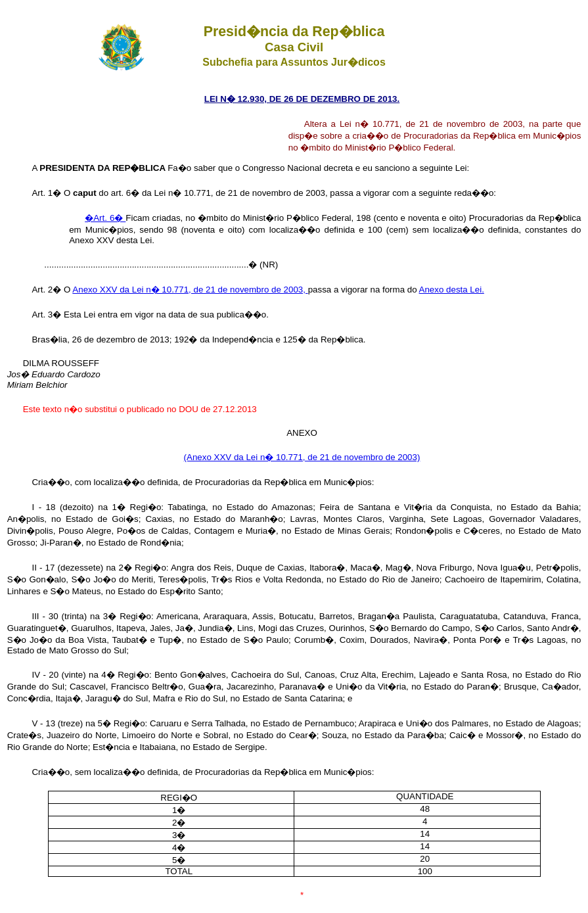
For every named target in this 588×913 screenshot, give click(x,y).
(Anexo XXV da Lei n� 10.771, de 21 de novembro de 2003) (302, 457)
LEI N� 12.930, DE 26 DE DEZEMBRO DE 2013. (302, 99)
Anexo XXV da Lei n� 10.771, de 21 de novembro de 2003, (190, 290)
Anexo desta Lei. (452, 290)
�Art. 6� (105, 218)
